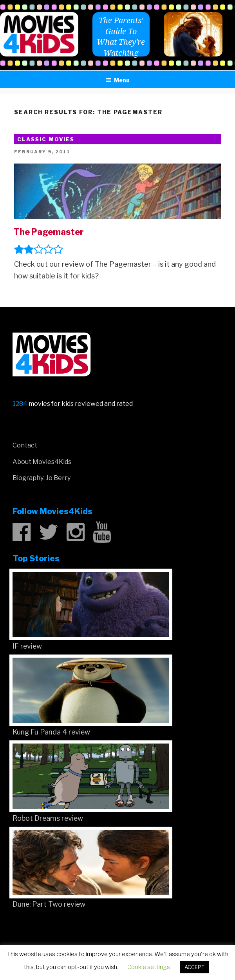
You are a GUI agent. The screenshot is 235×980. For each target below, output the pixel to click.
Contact (25, 445)
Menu (118, 80)
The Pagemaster (49, 232)
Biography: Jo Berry (42, 478)
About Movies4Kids (42, 462)
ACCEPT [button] (194, 967)
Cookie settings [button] (149, 967)
